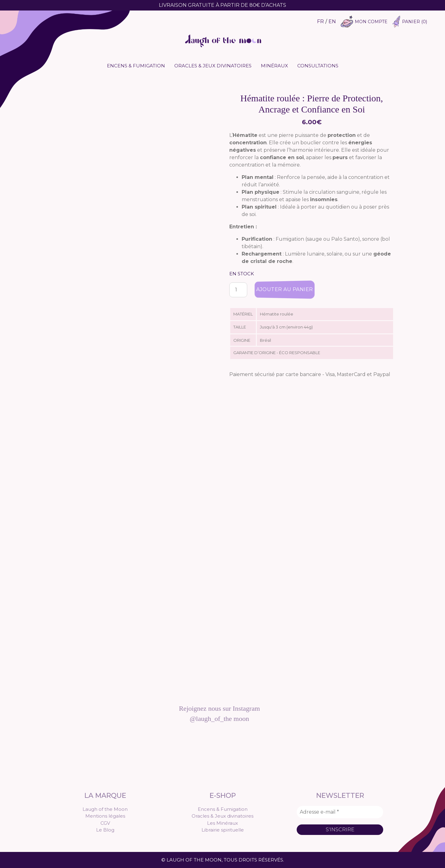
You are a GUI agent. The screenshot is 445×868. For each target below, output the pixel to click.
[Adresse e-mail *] (340, 812)
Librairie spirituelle (223, 830)
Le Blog (105, 830)
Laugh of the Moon (105, 809)
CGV (105, 823)
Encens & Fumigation (136, 66)
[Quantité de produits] (238, 290)
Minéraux (274, 66)
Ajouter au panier (285, 289)
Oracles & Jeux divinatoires (213, 66)
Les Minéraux (222, 823)
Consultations (318, 66)
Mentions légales (105, 816)
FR (320, 21)
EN (332, 21)
